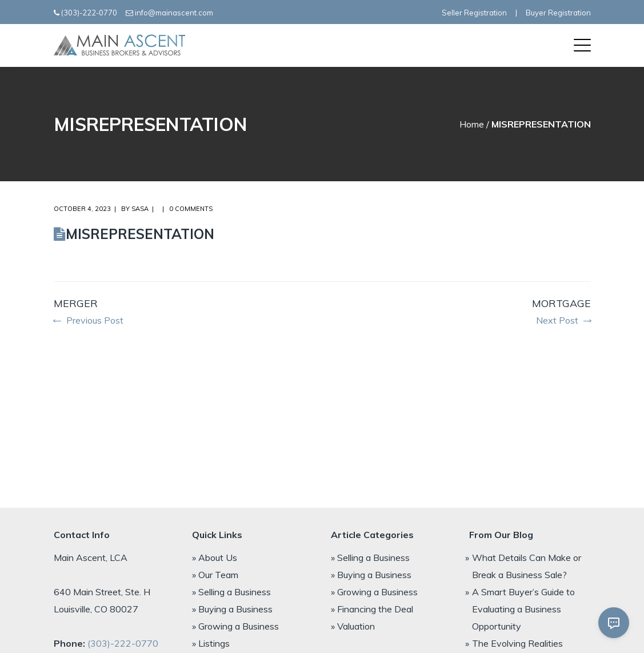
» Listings (211, 643)
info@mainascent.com (174, 13)
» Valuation (353, 626)
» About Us (215, 558)
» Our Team (215, 575)
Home (472, 124)
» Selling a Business (231, 592)
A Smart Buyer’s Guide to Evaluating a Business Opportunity (523, 609)
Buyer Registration (558, 13)
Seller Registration (474, 13)
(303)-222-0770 (89, 13)
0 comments (191, 209)
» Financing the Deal (372, 609)
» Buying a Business (232, 609)
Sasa (140, 209)
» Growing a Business (235, 626)
